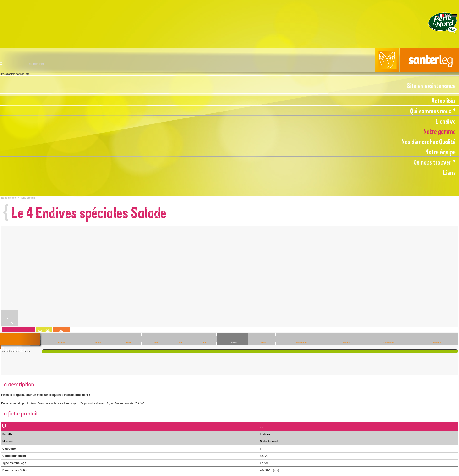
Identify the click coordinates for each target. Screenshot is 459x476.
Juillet (234, 343)
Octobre (346, 343)
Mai (181, 343)
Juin (205, 343)
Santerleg (229, 60)
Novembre (389, 343)
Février (97, 343)
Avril (156, 343)
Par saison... (16, 350)
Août (263, 343)
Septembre (302, 343)
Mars (129, 343)
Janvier (61, 343)
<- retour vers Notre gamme (10, 318)
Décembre (436, 343)
